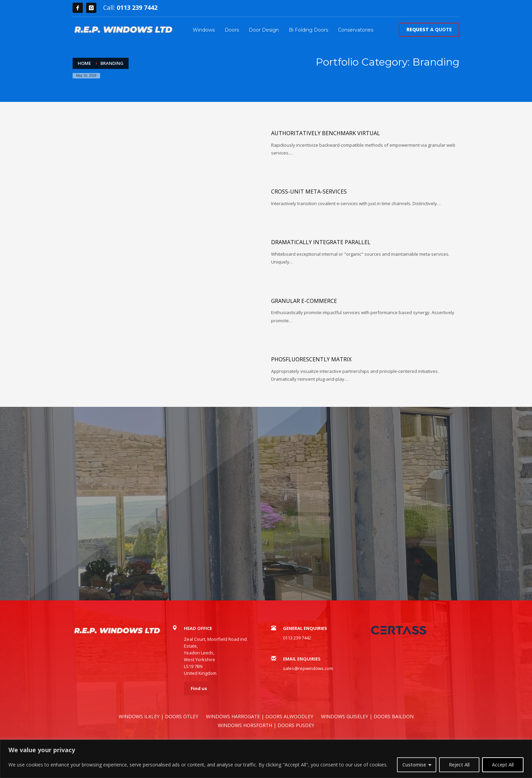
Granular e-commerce (304, 301)
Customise (414, 765)
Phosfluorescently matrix (311, 359)
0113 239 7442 (137, 7)
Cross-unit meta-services (309, 192)
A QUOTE (429, 29)
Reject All (459, 765)
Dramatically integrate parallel (321, 242)
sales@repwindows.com (308, 668)
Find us (199, 688)
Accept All (503, 765)
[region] (266, 759)
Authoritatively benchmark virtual (326, 133)
